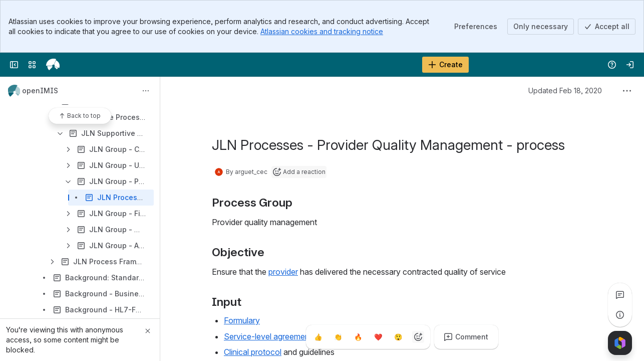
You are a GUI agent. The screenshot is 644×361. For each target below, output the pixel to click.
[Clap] (338, 337)
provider (283, 272)
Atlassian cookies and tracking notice (322, 31)
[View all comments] (620, 295)
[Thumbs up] (318, 337)
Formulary (242, 320)
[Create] (445, 65)
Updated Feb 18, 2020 (565, 91)
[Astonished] (398, 337)
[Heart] (378, 337)
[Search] (297, 65)
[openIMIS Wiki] (53, 65)
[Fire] (358, 337)
